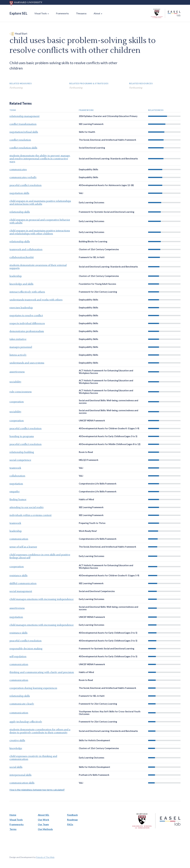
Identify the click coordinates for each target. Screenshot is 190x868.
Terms (13, 829)
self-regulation (18, 657)
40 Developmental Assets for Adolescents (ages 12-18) (106, 185)
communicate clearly (22, 704)
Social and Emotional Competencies (97, 591)
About (97, 13)
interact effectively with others (27, 292)
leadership (16, 276)
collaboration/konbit (22, 257)
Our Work (43, 820)
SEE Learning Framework (91, 124)
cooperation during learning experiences (33, 688)
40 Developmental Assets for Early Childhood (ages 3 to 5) (108, 436)
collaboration (17, 476)
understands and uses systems (27, 363)
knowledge (16, 748)
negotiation (16, 484)
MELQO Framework (89, 460)
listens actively (18, 355)
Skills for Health (87, 132)
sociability (15, 382)
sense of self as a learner (23, 547)
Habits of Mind (86, 499)
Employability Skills (88, 169)
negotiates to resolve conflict (26, 316)
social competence (20, 460)
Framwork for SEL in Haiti (92, 257)
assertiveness (17, 372)
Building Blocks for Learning (93, 241)
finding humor (18, 499)
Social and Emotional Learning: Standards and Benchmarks (108, 159)
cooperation (17, 402)
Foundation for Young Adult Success (97, 284)
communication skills (22, 783)
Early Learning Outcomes (92, 202)
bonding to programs (22, 436)
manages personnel (21, 347)
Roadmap (72, 820)
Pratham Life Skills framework (94, 775)
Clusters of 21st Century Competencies (99, 249)
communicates (18, 170)
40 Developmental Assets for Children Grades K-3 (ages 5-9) (109, 428)
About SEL (44, 815)
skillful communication (23, 583)
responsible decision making (26, 649)
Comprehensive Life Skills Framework (98, 484)
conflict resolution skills (23, 148)
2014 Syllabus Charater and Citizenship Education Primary (108, 116)
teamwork (15, 468)
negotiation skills (19, 193)
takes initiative (18, 339)
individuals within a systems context (31, 515)
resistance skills (18, 576)
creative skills (17, 740)
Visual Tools (41, 13)
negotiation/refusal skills (24, 132)
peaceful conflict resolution (26, 185)
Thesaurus (81, 13)
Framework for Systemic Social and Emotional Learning (107, 212)
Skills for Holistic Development (94, 740)
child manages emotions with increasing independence (42, 599)
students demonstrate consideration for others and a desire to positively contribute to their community (40, 731)
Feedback (72, 815)
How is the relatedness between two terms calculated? (37, 790)
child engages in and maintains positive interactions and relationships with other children (40, 232)
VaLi (81, 193)
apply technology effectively (26, 722)
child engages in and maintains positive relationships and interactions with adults (40, 203)
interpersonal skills (20, 775)
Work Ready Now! (88, 531)
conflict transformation (23, 124)
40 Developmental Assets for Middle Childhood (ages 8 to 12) (110, 444)
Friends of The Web (45, 857)
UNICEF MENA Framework (92, 421)
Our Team (43, 824)
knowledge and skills (21, 284)
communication (19, 539)
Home (13, 815)
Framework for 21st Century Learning (98, 292)
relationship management (24, 116)
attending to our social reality (27, 507)
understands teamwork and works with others (36, 300)
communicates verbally (23, 177)
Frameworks (62, 13)
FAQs (70, 824)
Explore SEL (18, 13)
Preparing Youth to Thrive (92, 523)
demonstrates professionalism (27, 331)
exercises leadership (21, 308)
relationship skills (20, 212)
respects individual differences (27, 323)
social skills (16, 767)
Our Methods (45, 829)
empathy (15, 492)
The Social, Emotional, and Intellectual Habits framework (107, 140)
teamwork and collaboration (26, 249)
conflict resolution (20, 140)
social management (21, 591)
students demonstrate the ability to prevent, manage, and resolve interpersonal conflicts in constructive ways (40, 159)
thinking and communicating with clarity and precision (42, 672)
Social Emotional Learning (92, 148)
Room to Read (86, 452)
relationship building (22, 452)
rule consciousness (21, 392)
